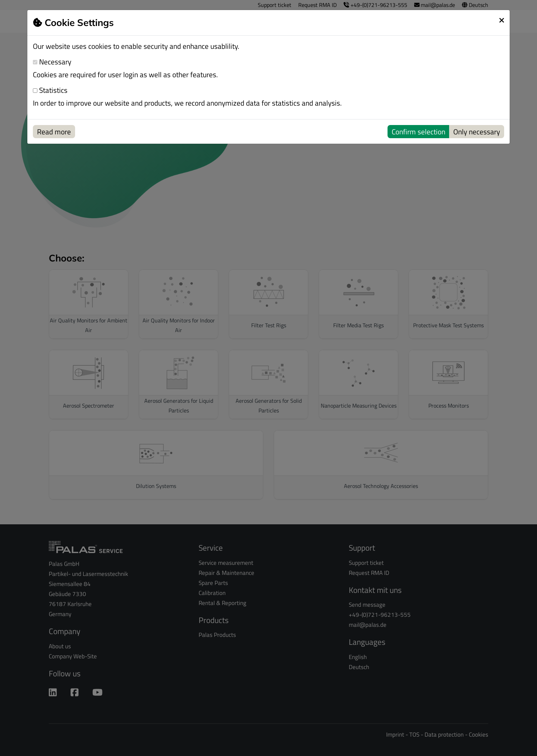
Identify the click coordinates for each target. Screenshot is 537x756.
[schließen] (502, 20)
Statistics (50, 90)
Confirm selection (418, 132)
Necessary (52, 62)
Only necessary (477, 132)
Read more (54, 132)
